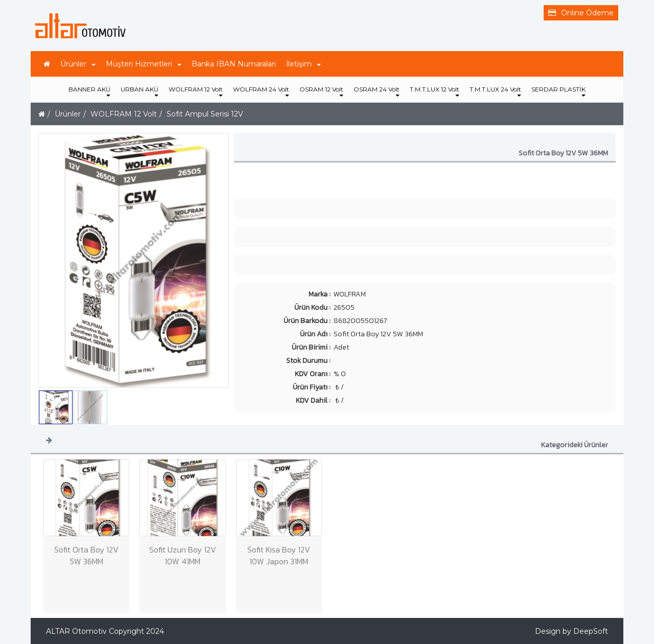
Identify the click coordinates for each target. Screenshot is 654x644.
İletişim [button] (303, 64)
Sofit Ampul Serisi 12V (205, 114)
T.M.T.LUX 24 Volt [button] (495, 91)
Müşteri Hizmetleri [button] (144, 64)
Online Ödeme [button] (581, 13)
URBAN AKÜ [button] (139, 91)
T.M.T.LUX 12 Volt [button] (435, 91)
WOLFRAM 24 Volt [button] (261, 91)
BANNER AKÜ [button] (89, 91)
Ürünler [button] (78, 64)
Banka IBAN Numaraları (234, 64)
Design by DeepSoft (571, 631)
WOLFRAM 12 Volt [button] (196, 91)
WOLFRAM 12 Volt (124, 114)
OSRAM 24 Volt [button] (377, 91)
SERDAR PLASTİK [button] (558, 91)
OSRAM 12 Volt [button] (321, 91)
